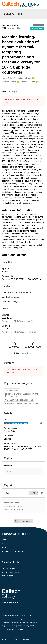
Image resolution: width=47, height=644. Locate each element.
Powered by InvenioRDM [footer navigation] (12, 552)
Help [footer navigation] (4, 548)
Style (4, 92)
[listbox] (17, 92)
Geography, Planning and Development (22, 404)
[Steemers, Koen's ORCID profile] (36, 82)
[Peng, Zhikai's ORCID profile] (14, 78)
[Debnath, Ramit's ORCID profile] (33, 78)
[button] (23, 472)
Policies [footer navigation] (5, 544)
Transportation (12, 390)
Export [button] (35, 493)
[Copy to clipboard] (41, 423)
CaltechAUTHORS (13, 14)
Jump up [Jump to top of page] (22, 521)
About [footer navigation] (4, 540)
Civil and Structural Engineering (19, 400)
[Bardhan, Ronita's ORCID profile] (17, 82)
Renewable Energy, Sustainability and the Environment (22, 395)
